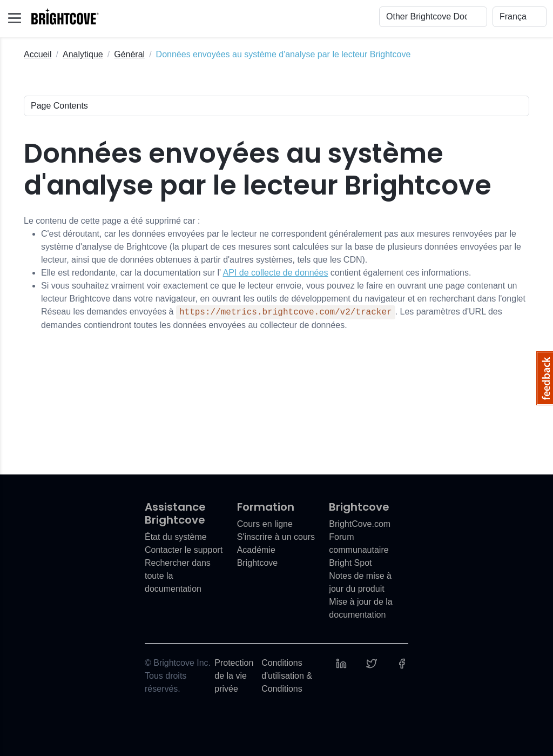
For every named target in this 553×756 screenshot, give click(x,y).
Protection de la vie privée (234, 676)
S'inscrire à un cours (276, 537)
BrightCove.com (360, 524)
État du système (176, 537)
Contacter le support (184, 550)
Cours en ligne (265, 524)
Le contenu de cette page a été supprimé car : (276, 274)
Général (129, 54)
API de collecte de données (276, 273)
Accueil (38, 54)
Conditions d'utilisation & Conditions (287, 676)
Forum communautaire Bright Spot (359, 550)
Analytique (83, 54)
